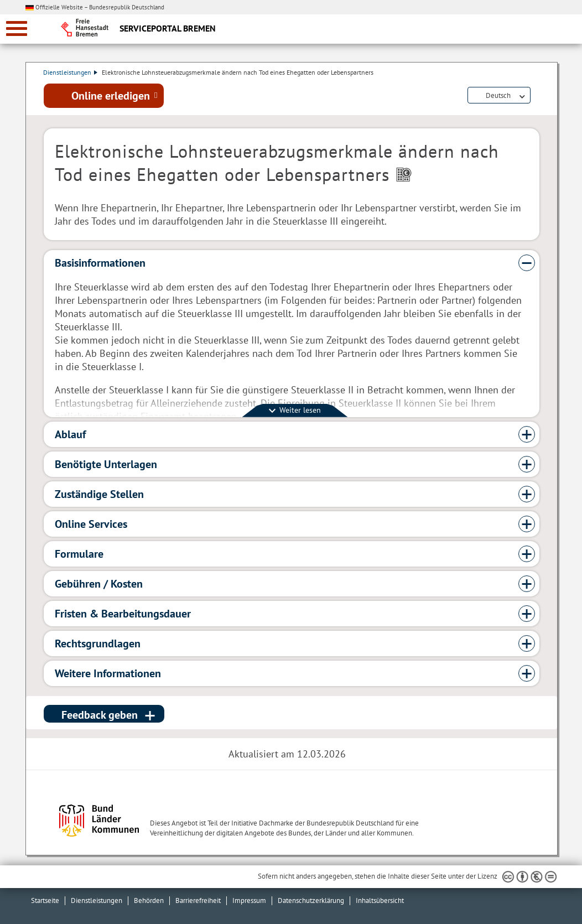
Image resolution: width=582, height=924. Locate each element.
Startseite (45, 900)
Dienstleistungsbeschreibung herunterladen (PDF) (537, 96)
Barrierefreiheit (198, 900)
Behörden (149, 900)
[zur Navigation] (17, 28)
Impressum (249, 900)
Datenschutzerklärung (311, 900)
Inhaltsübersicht (380, 900)
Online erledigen (111, 96)
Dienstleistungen (71, 72)
